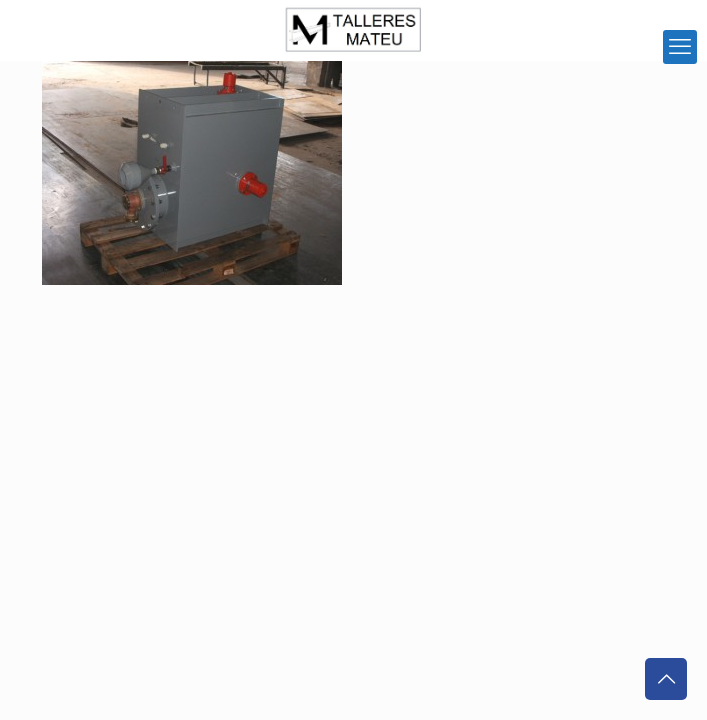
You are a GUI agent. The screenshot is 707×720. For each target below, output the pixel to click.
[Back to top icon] (666, 679)
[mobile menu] (680, 47)
